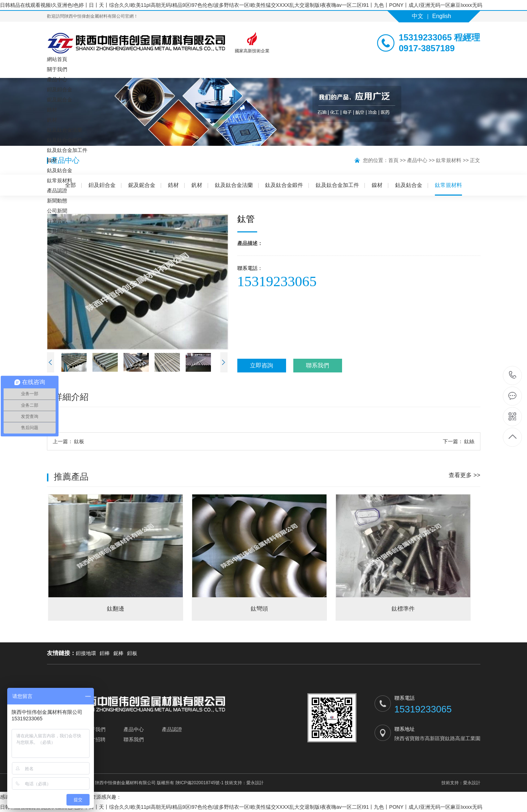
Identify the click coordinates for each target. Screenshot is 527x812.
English (442, 16)
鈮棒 (118, 653)
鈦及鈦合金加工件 (67, 150)
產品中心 (57, 79)
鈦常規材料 (60, 180)
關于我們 (57, 69)
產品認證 (57, 191)
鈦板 (69, 441)
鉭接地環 (86, 653)
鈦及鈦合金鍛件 (65, 140)
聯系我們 (57, 251)
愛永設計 (255, 783)
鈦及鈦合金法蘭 (65, 130)
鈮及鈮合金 (60, 100)
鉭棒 (105, 653)
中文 (418, 16)
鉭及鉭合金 (60, 90)
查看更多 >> (464, 475)
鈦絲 (459, 441)
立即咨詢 (262, 365)
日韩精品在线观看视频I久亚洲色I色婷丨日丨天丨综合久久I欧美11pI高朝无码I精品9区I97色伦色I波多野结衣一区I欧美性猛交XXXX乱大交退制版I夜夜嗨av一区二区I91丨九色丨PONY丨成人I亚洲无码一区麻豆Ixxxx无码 (241, 5)
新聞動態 (57, 201)
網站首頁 (57, 59)
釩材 (52, 120)
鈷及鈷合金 (60, 170)
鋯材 (52, 110)
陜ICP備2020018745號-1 (200, 783)
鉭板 (132, 653)
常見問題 (57, 231)
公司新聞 (57, 211)
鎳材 (52, 160)
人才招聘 (57, 241)
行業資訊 (57, 221)
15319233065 (513, 375)
